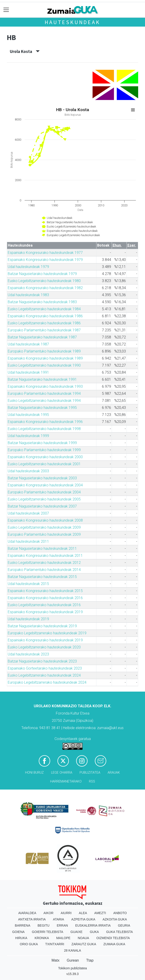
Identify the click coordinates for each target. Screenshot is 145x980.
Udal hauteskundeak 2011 (28, 541)
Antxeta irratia (32, 919)
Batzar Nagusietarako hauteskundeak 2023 (42, 661)
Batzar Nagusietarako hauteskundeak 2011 (42, 549)
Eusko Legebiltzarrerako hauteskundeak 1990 (44, 365)
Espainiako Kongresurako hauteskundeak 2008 (45, 520)
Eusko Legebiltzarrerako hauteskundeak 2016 (44, 605)
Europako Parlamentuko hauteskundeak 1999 (44, 450)
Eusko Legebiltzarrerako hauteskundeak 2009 (44, 527)
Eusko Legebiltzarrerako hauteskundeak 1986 (44, 323)
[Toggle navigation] (6, 10)
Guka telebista (120, 932)
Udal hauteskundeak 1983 (28, 295)
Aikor (49, 913)
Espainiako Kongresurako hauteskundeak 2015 (45, 591)
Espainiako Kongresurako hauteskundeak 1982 (45, 288)
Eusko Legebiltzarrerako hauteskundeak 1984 (44, 309)
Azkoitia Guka (115, 919)
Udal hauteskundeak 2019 (28, 619)
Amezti (100, 913)
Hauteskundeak (72, 22)
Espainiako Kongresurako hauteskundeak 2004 (45, 485)
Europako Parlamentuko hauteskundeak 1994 (44, 394)
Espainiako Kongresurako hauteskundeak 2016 (45, 598)
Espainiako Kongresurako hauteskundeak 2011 (45, 556)
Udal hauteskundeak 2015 (28, 584)
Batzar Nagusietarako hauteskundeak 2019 (42, 626)
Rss (92, 781)
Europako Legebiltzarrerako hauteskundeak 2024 (47, 682)
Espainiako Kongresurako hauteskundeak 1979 (45, 260)
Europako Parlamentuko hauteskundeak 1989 (44, 351)
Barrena (23, 925)
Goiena (18, 932)
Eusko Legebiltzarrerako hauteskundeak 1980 (44, 281)
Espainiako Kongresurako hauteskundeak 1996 (45, 422)
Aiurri (66, 913)
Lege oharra (62, 773)
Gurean (73, 960)
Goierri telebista (48, 932)
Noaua (83, 938)
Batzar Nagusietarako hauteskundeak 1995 (42, 408)
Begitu (44, 925)
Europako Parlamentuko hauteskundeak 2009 (44, 534)
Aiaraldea (27, 913)
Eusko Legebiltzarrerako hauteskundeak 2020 (44, 647)
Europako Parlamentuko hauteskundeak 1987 (44, 330)
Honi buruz (34, 773)
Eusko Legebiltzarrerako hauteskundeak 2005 (44, 499)
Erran (62, 925)
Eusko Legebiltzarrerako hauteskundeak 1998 (44, 429)
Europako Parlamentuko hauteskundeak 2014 (44, 570)
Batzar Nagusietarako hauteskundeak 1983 (42, 302)
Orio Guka (29, 944)
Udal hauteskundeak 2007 (28, 513)
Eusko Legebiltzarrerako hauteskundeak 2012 (44, 563)
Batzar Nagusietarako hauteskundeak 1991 (42, 379)
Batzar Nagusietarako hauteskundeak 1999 (42, 443)
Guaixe (76, 932)
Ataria (58, 919)
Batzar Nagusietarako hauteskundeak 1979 (42, 274)
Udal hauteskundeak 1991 (28, 372)
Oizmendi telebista (113, 938)
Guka (94, 932)
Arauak (114, 773)
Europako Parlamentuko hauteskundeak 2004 (44, 492)
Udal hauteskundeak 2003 (28, 471)
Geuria (124, 925)
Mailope (63, 938)
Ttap (90, 960)
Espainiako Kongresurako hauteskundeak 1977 (45, 253)
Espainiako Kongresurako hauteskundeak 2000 (45, 457)
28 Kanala (73, 950)
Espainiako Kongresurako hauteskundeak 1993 (45, 386)
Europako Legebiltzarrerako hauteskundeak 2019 (47, 633)
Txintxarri (55, 944)
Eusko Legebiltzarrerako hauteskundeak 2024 (44, 675)
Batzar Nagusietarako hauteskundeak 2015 (42, 577)
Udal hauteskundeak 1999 (28, 436)
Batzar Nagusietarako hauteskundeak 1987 (42, 337)
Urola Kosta (25, 51)
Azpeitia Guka (83, 919)
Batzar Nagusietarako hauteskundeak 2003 (42, 478)
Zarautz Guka (84, 944)
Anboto (120, 913)
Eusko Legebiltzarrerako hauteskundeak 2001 (44, 464)
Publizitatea (90, 773)
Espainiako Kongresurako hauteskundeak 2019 (45, 612)
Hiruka (21, 938)
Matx (56, 960)
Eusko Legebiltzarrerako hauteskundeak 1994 (44, 401)
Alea (83, 913)
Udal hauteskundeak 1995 (28, 415)
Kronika (42, 938)
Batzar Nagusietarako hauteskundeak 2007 (42, 506)
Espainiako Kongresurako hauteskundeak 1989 (45, 358)
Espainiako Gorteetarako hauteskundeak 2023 (45, 668)
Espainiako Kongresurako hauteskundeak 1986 (45, 316)
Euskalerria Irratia (93, 925)
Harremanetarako (66, 781)
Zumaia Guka (114, 944)
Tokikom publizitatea (72, 968)
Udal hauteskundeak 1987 (28, 344)
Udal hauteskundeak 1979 (28, 267)
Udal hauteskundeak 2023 (28, 654)
